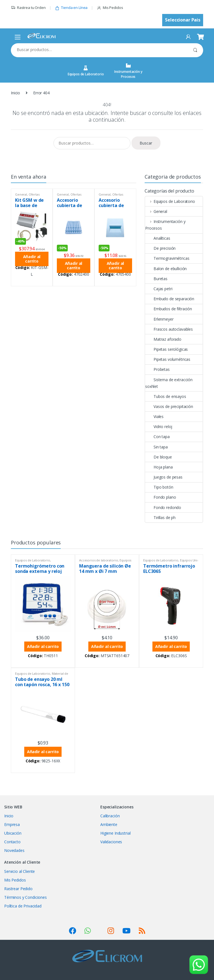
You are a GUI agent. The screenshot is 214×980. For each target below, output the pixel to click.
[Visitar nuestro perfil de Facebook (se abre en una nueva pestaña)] (72, 931)
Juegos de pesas (164, 477)
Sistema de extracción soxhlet (169, 383)
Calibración (110, 816)
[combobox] (99, 50)
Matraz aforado (163, 339)
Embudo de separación (170, 299)
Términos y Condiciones (25, 897)
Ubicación (13, 833)
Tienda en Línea (71, 8)
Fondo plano (160, 497)
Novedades (14, 850)
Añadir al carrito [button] (32, 259)
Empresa (12, 824)
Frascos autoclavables (169, 329)
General (21, 194)
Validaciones (111, 842)
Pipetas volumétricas (168, 359)
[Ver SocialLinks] (88, 931)
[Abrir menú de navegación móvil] (18, 37)
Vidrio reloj (159, 427)
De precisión (160, 248)
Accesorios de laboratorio (99, 560)
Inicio (15, 93)
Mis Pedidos (110, 8)
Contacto (12, 842)
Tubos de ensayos (166, 396)
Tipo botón (159, 487)
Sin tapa (156, 447)
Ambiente (109, 824)
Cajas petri (159, 289)
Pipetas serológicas (166, 349)
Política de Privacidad (23, 906)
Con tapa (157, 437)
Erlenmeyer (159, 319)
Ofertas (34, 194)
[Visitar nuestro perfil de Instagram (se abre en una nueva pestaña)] (111, 931)
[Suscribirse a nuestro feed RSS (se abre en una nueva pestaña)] (142, 931)
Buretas (156, 279)
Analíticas (158, 238)
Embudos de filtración (169, 309)
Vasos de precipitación (169, 406)
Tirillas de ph (160, 517)
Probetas (157, 369)
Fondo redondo (163, 507)
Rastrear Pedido (18, 889)
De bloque (159, 457)
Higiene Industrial (115, 833)
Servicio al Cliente (20, 871)
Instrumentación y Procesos (128, 71)
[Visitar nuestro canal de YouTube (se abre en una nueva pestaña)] (126, 931)
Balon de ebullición (166, 269)
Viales (154, 416)
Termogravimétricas (167, 258)
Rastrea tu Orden (28, 8)
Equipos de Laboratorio (86, 71)
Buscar (195, 50)
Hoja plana (159, 467)
